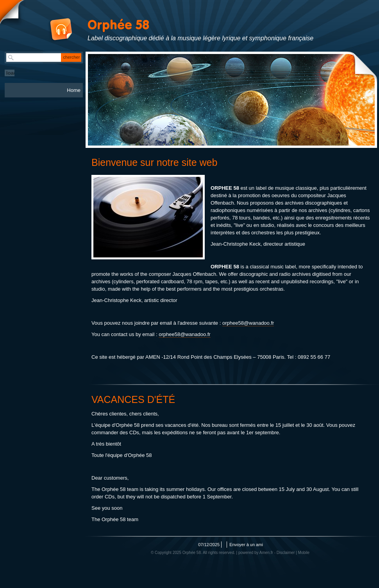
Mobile (304, 553)
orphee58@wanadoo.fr (248, 323)
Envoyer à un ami (246, 545)
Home (74, 90)
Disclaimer (286, 553)
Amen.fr (266, 553)
